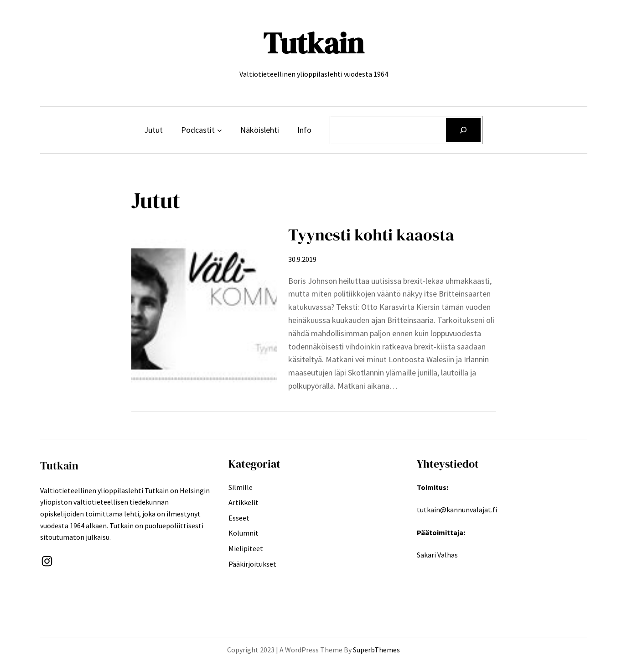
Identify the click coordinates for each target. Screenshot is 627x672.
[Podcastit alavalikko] (220, 130)
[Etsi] (463, 130)
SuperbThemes (376, 650)
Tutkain (313, 43)
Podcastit (198, 130)
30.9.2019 (302, 259)
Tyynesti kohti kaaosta (371, 235)
